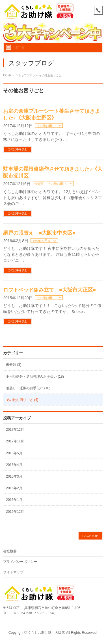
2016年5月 (14, 453)
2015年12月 (15, 512)
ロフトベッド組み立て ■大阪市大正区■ (49, 290)
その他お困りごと (49, 126)
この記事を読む (18, 149)
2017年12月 (15, 430)
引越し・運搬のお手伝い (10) (28, 388)
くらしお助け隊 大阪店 (46, 633)
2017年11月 (15, 441)
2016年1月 (14, 500)
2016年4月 (14, 465)
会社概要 (10, 551)
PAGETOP (90, 536)
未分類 (39, 184)
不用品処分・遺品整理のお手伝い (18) (35, 377)
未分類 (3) (14, 365)
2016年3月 (14, 476)
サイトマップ (13, 572)
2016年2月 (14, 488)
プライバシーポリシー (20, 562)
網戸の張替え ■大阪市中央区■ (39, 233)
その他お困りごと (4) (22, 400)
